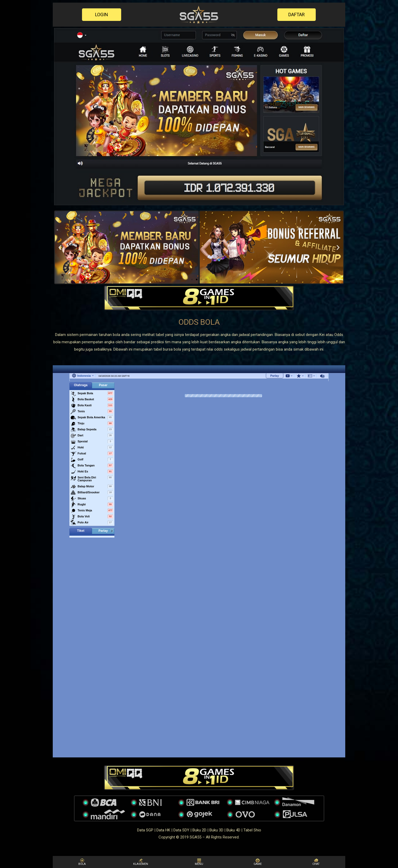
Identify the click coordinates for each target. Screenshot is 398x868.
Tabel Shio (252, 830)
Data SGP (145, 830)
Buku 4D (233, 830)
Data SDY (181, 830)
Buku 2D (199, 830)
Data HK (163, 830)
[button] (102, 15)
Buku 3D (216, 830)
